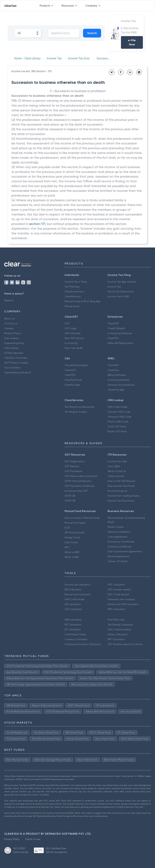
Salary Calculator (118, 634)
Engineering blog (14, 343)
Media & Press (12, 333)
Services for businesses (121, 385)
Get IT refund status (119, 629)
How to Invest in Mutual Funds (82, 518)
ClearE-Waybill (116, 328)
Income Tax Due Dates (121, 501)
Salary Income (116, 476)
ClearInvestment (74, 291)
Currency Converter (76, 639)
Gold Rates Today (75, 634)
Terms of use (33, 839)
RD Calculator (73, 625)
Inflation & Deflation (119, 532)
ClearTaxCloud (73, 380)
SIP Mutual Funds (75, 533)
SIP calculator (73, 604)
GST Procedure (73, 471)
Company (94, 6)
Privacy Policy (12, 839)
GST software (73, 333)
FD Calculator (73, 629)
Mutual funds (72, 306)
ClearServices (73, 296)
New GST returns (74, 338)
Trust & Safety (12, 368)
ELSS (67, 528)
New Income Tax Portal (121, 486)
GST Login (71, 328)
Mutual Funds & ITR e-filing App (83, 301)
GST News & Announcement (81, 476)
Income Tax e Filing (76, 282)
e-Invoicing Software (120, 333)
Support (9, 300)
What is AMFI (72, 552)
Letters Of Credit (118, 561)
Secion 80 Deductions (121, 291)
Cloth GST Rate (117, 426)
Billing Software (117, 375)
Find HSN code (116, 620)
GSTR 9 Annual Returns (78, 481)
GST (67, 323)
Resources (70, 6)
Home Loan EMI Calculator (123, 604)
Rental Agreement (118, 556)
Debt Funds (71, 542)
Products (47, 6)
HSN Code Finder (118, 407)
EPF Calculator (116, 639)
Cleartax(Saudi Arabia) (17, 372)
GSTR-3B (70, 501)
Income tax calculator (77, 585)
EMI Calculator (73, 589)
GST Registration (75, 461)
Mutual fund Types (75, 523)
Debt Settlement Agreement (125, 551)
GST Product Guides (16, 363)
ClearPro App (72, 385)
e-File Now (132, 42)
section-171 (37, 224)
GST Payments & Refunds (80, 486)
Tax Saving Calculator (120, 625)
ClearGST (113, 323)
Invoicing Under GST (76, 491)
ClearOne (113, 370)
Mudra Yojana (116, 527)
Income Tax (114, 287)
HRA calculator (73, 620)
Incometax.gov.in (117, 491)
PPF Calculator (116, 585)
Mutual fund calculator (78, 594)
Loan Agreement (118, 537)
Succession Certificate (121, 542)
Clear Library (11, 348)
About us (9, 318)
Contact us (11, 323)
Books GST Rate (117, 431)
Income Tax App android (122, 282)
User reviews (11, 338)
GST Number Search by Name (125, 644)
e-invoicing (71, 343)
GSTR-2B (70, 496)
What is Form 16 (117, 471)
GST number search (119, 589)
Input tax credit (74, 348)
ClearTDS (113, 338)
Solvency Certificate (120, 547)
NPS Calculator (116, 609)
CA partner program (76, 365)
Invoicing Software (118, 380)
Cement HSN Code (119, 412)
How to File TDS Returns (122, 481)
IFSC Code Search (118, 594)
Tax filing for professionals (79, 407)
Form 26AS (114, 466)
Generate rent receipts (121, 599)
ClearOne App (116, 390)
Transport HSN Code (119, 417)
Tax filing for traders (76, 412)
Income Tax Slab (117, 461)
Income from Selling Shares (124, 496)
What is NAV (72, 557)
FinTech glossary (14, 353)
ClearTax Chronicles (16, 358)
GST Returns (72, 466)
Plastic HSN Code (118, 422)
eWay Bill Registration (120, 343)
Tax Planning (72, 287)
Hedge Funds (72, 537)
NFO (67, 547)
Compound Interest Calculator (83, 644)
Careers (9, 328)
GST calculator (73, 609)
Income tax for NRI (118, 296)
